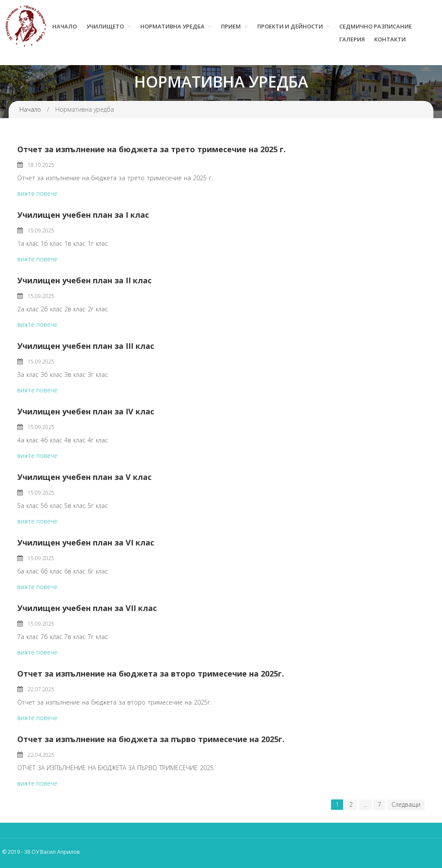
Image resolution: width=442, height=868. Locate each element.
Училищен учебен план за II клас (84, 280)
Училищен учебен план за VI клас (86, 542)
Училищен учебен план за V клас (84, 477)
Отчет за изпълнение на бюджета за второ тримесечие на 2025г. (151, 674)
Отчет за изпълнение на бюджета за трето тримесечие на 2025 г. (152, 149)
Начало (65, 26)
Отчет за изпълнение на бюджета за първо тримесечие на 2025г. (151, 739)
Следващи (406, 804)
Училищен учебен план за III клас (86, 346)
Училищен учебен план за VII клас (87, 608)
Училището (105, 26)
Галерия (352, 39)
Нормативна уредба (172, 26)
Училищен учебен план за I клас (83, 215)
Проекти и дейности (290, 26)
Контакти (390, 39)
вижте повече (37, 193)
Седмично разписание (376, 26)
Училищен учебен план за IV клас (86, 411)
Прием (231, 26)
